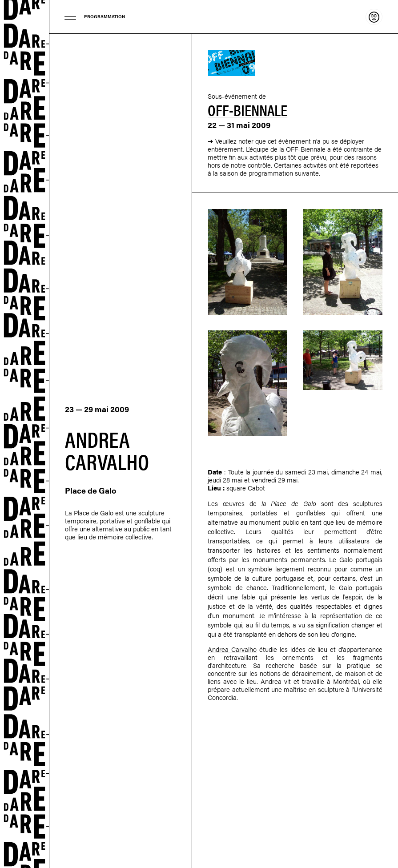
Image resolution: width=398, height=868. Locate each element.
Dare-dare (25, 434)
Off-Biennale (247, 110)
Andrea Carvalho (232, 649)
